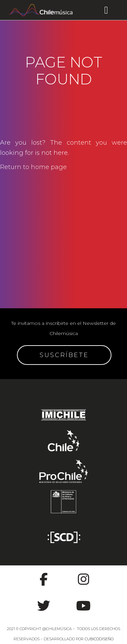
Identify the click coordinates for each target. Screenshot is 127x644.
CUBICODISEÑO (99, 639)
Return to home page (33, 167)
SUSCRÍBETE (64, 355)
